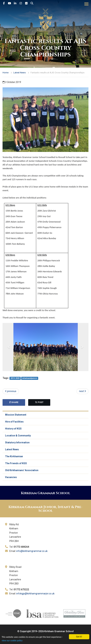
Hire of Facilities (14, 422)
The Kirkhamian (14, 456)
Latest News (20, 73)
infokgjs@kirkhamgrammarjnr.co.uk (35, 594)
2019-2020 (15, 378)
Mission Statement (16, 415)
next (83, 391)
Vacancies (11, 477)
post (39, 402)
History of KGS (13, 429)
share (14, 402)
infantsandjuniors (30, 378)
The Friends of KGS (16, 463)
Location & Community (18, 436)
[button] (9, 347)
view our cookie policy (12, 641)
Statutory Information (17, 442)
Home (6, 73)
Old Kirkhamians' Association (22, 470)
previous (11, 391)
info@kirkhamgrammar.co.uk (32, 551)
